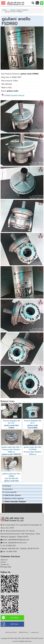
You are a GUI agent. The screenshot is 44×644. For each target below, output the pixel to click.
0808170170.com (24, 632)
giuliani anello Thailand (19, 10)
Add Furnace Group (11, 632)
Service (3, 562)
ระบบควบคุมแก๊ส (11, 492)
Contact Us (5, 565)
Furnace (8, 486)
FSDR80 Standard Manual (13, 95)
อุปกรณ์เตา (9, 489)
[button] (33, 3)
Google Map (7, 567)
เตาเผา (5, 10)
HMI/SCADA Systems (13, 495)
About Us (4, 560)
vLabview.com (35, 632)
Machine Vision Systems (14, 499)
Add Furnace (14, 624)
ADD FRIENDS (14, 618)
